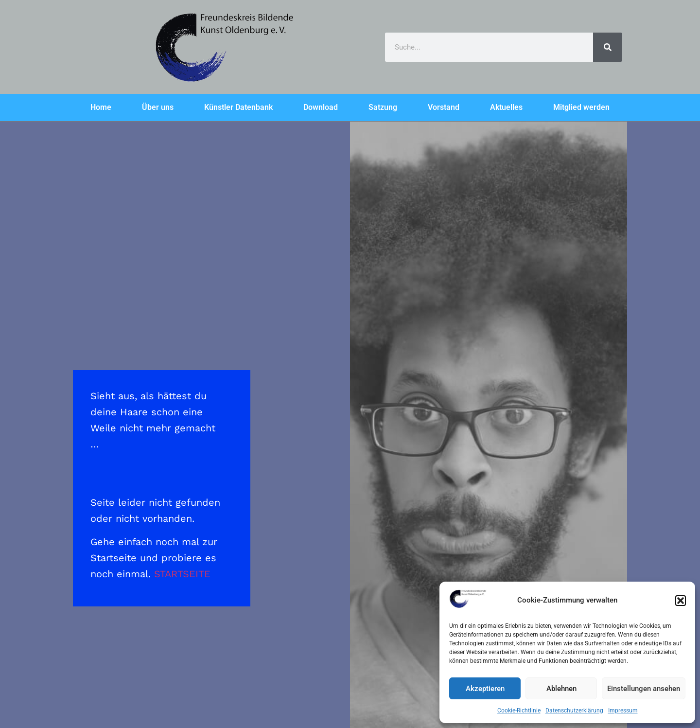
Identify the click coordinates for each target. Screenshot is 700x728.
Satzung (383, 107)
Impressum (623, 710)
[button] (681, 601)
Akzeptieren (485, 689)
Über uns (158, 107)
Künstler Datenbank (238, 107)
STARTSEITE (182, 574)
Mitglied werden (581, 107)
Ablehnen (561, 689)
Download (321, 107)
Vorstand (444, 107)
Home (101, 107)
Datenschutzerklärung (574, 710)
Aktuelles (506, 107)
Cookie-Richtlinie (519, 710)
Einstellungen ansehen (644, 689)
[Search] (608, 47)
